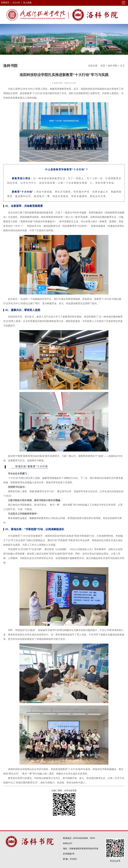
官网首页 (5, 3)
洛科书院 (113, 66)
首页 (103, 66)
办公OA (16, 3)
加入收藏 (27, 3)
